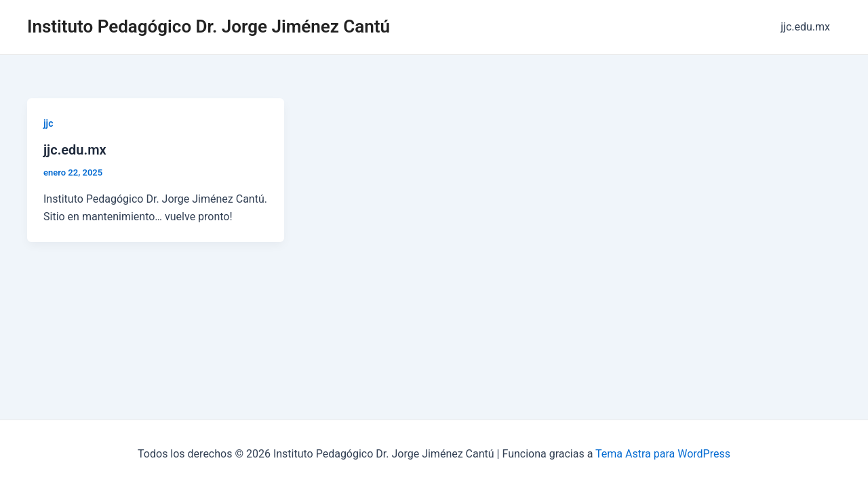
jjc (48, 123)
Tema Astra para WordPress (663, 454)
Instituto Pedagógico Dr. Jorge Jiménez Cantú (209, 26)
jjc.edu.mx (805, 27)
